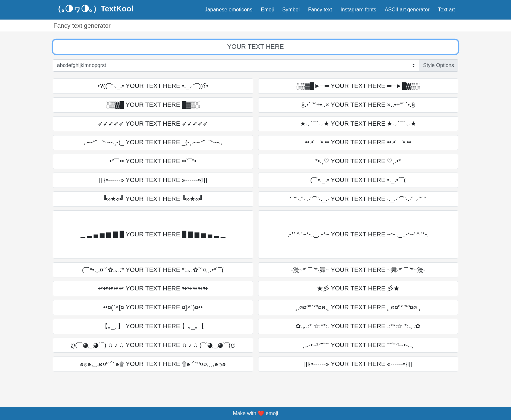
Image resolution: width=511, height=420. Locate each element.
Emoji (267, 10)
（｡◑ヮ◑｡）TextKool (94, 9)
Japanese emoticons (228, 10)
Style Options (438, 65)
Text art (446, 10)
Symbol (291, 10)
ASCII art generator (407, 10)
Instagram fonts (358, 10)
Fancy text (320, 10)
